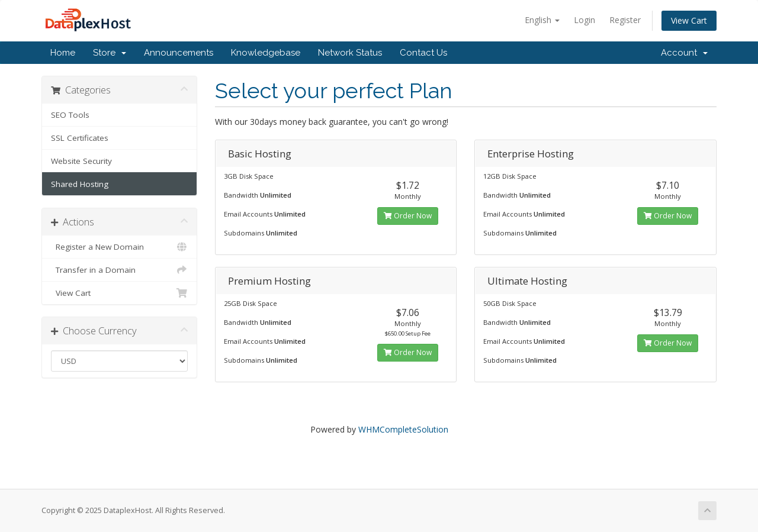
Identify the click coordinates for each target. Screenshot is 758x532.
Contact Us (423, 53)
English (542, 20)
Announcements (179, 53)
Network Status (350, 53)
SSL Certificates (80, 138)
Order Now (408, 216)
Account (684, 53)
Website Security (81, 161)
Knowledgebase (266, 53)
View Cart (689, 20)
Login (584, 20)
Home (63, 53)
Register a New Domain (119, 247)
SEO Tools (70, 115)
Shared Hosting (80, 184)
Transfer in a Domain (119, 270)
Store (110, 53)
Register (625, 20)
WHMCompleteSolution (403, 429)
